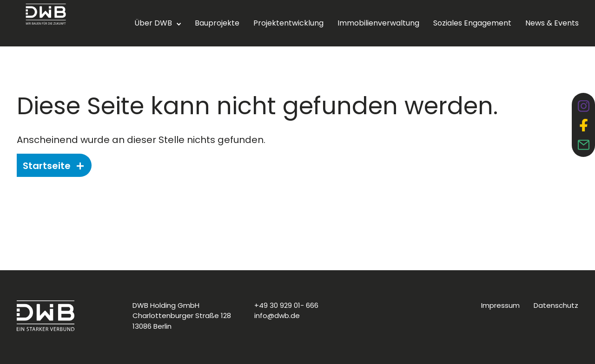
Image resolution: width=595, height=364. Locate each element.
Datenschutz (556, 305)
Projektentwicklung (288, 23)
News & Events (552, 23)
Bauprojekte (217, 23)
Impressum (500, 305)
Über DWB (153, 23)
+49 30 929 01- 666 (286, 305)
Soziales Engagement (472, 23)
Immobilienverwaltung (378, 23)
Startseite (53, 166)
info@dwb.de (277, 315)
